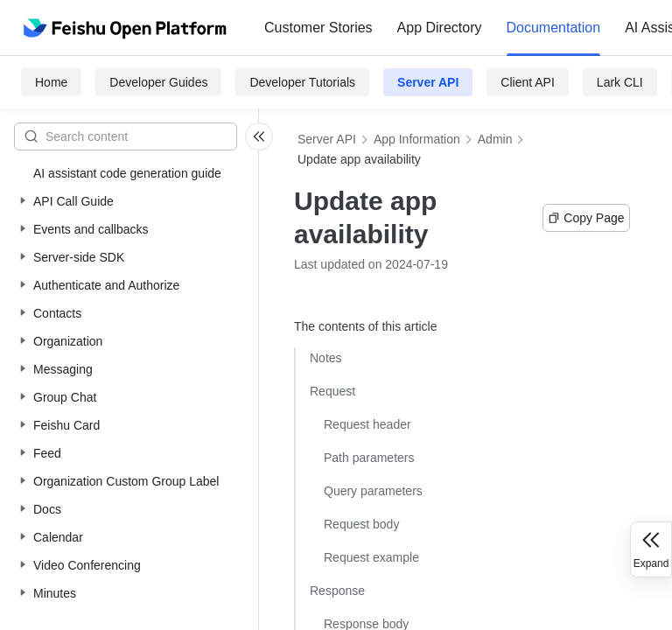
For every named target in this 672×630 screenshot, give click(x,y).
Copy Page (586, 218)
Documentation (554, 28)
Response (337, 591)
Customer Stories (318, 28)
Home (51, 82)
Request (332, 391)
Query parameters (373, 491)
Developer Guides (158, 82)
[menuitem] (318, 28)
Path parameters (369, 458)
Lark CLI (620, 82)
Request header (367, 424)
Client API (527, 82)
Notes (326, 358)
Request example (371, 557)
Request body (361, 524)
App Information (417, 139)
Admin (495, 139)
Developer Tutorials (302, 82)
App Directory (440, 28)
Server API (428, 82)
